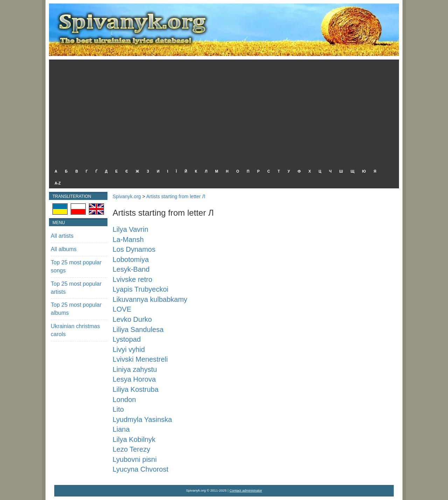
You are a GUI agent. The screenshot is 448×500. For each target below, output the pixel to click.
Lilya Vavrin (131, 229)
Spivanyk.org (127, 196)
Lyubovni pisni (135, 459)
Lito (118, 409)
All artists (62, 236)
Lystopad (127, 339)
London (124, 400)
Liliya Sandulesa (138, 329)
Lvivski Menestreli (140, 359)
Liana (121, 429)
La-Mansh (128, 239)
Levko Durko (132, 319)
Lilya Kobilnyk (134, 439)
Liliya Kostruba (136, 389)
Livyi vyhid (129, 349)
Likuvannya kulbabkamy (150, 299)
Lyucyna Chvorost (141, 469)
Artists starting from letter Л (176, 196)
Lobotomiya (131, 259)
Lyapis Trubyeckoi (141, 289)
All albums (64, 249)
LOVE (122, 309)
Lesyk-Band (131, 269)
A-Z (58, 183)
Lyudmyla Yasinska (142, 419)
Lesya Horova (134, 379)
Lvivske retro (132, 279)
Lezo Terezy (131, 449)
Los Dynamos (134, 249)
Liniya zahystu (135, 369)
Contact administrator (246, 490)
